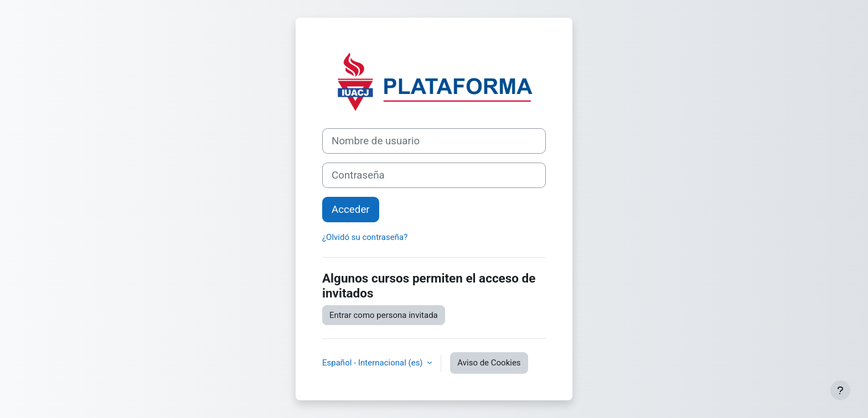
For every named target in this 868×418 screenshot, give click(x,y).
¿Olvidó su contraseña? (365, 237)
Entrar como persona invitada (384, 315)
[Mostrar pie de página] (840, 390)
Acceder (351, 210)
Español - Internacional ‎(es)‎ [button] (373, 363)
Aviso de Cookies (489, 363)
